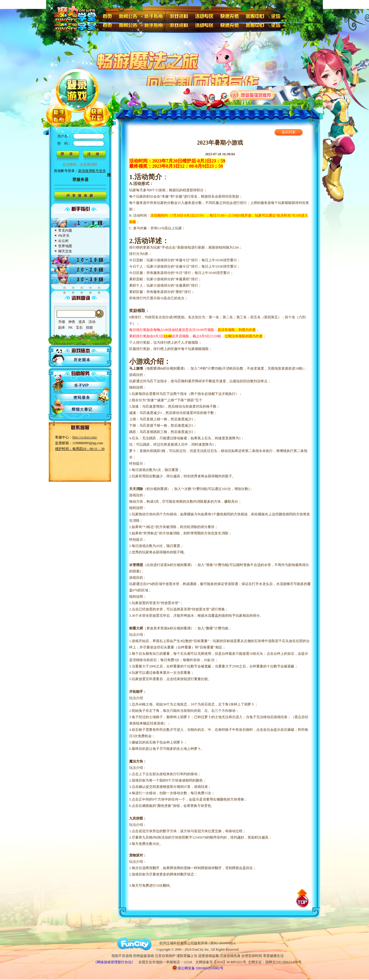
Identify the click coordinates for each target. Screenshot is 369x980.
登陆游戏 (78, 81)
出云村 (63, 241)
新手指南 (154, 16)
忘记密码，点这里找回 (80, 164)
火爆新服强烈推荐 (253, 94)
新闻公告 (128, 16)
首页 (107, 16)
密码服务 (82, 397)
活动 (92, 322)
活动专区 (205, 16)
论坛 (277, 16)
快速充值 (230, 16)
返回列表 (289, 132)
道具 (82, 322)
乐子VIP (82, 385)
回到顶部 (302, 898)
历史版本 (82, 360)
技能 (89, 328)
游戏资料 (179, 16)
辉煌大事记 (82, 409)
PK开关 (64, 236)
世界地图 (65, 246)
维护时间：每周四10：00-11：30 (80, 449)
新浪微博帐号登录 (92, 171)
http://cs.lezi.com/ (85, 437)
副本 (62, 328)
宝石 (79, 328)
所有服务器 (80, 198)
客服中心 (256, 16)
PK (70, 328)
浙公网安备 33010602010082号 (198, 968)
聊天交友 (65, 251)
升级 (62, 322)
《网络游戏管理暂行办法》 (114, 962)
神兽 (72, 322)
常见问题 (65, 230)
